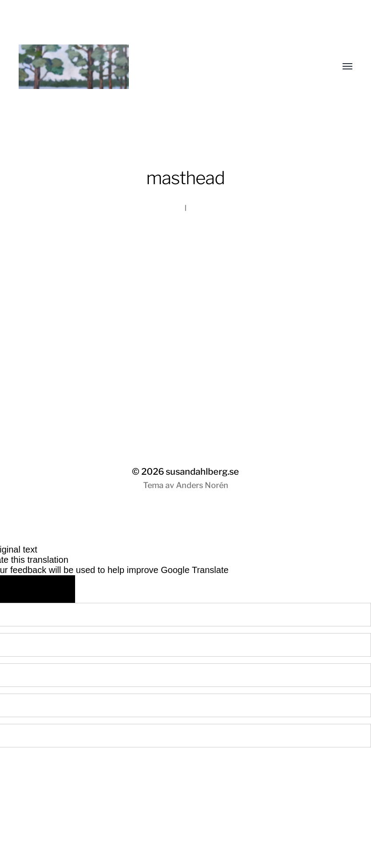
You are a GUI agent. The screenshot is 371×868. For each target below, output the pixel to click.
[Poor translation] (54, 589)
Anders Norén (202, 485)
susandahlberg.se (202, 472)
